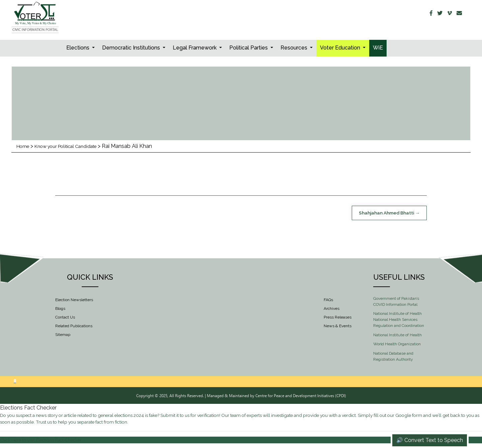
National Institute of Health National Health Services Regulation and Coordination (399, 321)
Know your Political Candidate (74, 146)
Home (24, 146)
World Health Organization (397, 345)
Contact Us (65, 318)
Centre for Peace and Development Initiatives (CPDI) (301, 396)
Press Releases (338, 318)
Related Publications (74, 327)
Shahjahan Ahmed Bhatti (380, 213)
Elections (78, 48)
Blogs (60, 309)
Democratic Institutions (132, 48)
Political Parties (249, 48)
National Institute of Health (397, 336)
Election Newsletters (74, 301)
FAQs (328, 301)
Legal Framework (195, 48)
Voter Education (341, 48)
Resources (295, 48)
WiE (378, 48)
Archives (332, 309)
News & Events (338, 327)
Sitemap (63, 336)
